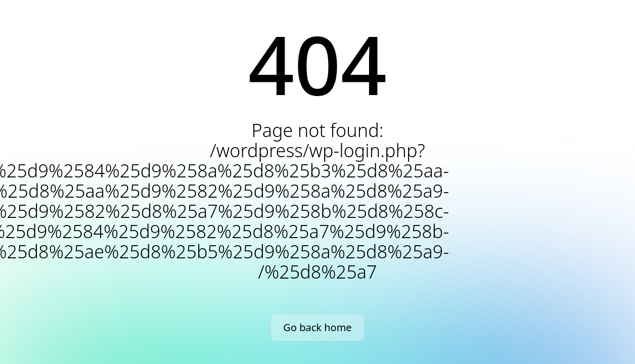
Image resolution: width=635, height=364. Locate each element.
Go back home (317, 327)
